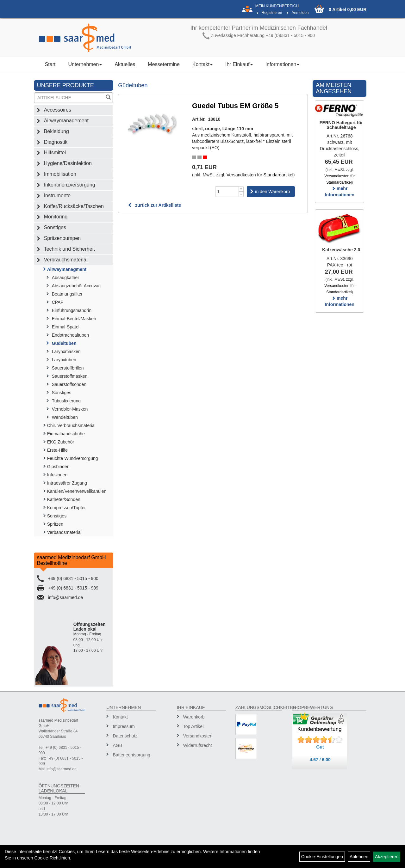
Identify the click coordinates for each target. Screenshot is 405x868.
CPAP (58, 302)
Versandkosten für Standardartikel (260, 175)
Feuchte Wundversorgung (73, 458)
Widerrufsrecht (198, 745)
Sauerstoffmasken (70, 376)
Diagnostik (56, 142)
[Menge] (227, 192)
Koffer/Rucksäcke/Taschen (74, 206)
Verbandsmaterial (64, 532)
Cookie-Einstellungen (322, 857)
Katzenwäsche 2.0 (341, 250)
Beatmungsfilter (67, 294)
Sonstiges (55, 227)
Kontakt (202, 64)
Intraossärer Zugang (67, 483)
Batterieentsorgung (131, 755)
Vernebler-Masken (70, 409)
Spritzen (55, 524)
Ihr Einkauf (239, 64)
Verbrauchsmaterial (66, 260)
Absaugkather (65, 278)
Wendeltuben (65, 417)
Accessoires (58, 110)
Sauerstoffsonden (69, 384)
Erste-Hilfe (57, 450)
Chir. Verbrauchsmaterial (71, 425)
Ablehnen (359, 857)
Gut (320, 747)
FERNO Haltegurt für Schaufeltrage (341, 125)
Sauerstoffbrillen (68, 368)
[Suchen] (108, 98)
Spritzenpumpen (62, 238)
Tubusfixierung (66, 401)
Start (50, 64)
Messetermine (164, 64)
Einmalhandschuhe (66, 434)
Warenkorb (194, 717)
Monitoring (56, 217)
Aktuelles (125, 64)
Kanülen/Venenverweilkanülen (77, 491)
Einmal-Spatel (66, 327)
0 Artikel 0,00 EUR (348, 9)
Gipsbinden (58, 467)
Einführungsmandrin (72, 310)
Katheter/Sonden (64, 499)
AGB (117, 745)
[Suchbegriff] (70, 98)
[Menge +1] (241, 189)
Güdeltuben (64, 343)
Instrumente (57, 196)
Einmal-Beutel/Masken (74, 319)
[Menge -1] (241, 194)
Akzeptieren (387, 857)
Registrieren (272, 13)
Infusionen (57, 475)
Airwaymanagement (66, 121)
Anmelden (300, 13)
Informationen (283, 64)
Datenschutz (125, 736)
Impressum (124, 726)
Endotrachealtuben (71, 335)
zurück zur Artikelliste (154, 205)
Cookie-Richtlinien (52, 858)
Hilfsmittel (55, 153)
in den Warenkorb (272, 192)
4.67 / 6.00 (320, 760)
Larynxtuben (64, 360)
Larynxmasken (66, 351)
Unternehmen (85, 64)
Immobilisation (60, 174)
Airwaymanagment (67, 269)
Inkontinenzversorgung (70, 185)
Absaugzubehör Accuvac (76, 286)
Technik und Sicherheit (69, 249)
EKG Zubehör (61, 442)
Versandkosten (198, 736)
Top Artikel (193, 726)
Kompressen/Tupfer (66, 508)
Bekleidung (56, 131)
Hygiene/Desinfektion (68, 163)
